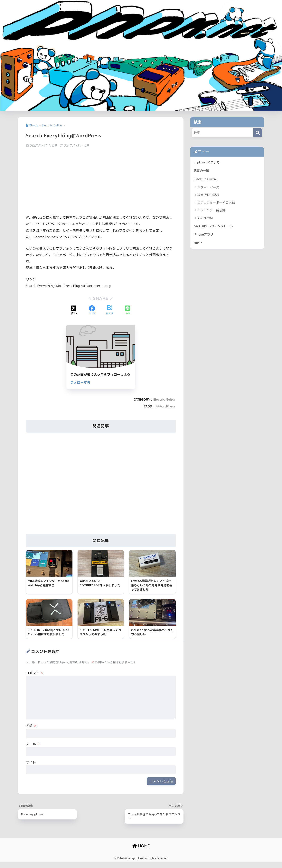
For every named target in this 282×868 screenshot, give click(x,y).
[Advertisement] (101, 182)
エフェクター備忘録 (211, 211)
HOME (141, 851)
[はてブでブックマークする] (110, 310)
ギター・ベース (208, 188)
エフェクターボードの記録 (216, 204)
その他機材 (205, 219)
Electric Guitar (164, 399)
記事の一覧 (202, 171)
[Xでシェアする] (74, 310)
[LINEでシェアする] (127, 310)
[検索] (258, 133)
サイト (31, 767)
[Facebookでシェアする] (92, 310)
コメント (35, 678)
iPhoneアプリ (204, 236)
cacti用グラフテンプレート (214, 227)
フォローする (80, 383)
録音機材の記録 (208, 196)
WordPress (167, 406)
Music (198, 245)
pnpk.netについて (207, 162)
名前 (31, 731)
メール (33, 749)
